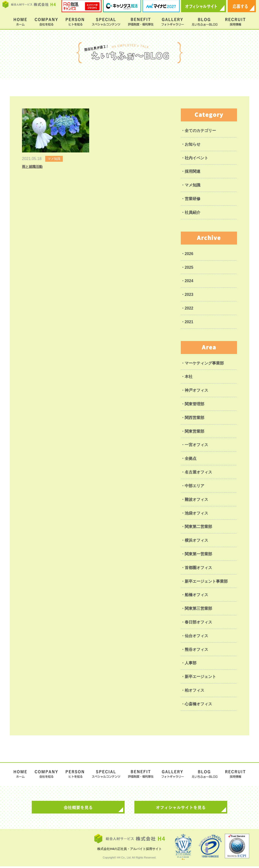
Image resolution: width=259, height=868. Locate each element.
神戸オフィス (196, 391)
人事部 (191, 665)
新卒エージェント (200, 678)
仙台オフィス (196, 637)
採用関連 (193, 172)
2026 (189, 254)
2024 (189, 281)
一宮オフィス (196, 446)
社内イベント (196, 158)
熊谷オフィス (196, 651)
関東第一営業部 (198, 555)
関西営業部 (194, 418)
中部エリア (194, 487)
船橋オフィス (196, 596)
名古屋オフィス (198, 473)
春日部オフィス (198, 624)
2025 (189, 268)
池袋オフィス (196, 514)
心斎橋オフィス (198, 706)
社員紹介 (193, 213)
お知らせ (193, 144)
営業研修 (193, 199)
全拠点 (191, 459)
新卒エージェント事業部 (206, 583)
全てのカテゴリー (200, 131)
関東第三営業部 (198, 610)
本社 (189, 377)
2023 (189, 295)
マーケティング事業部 (204, 364)
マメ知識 (193, 185)
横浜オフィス (196, 541)
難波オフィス (196, 500)
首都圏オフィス (198, 569)
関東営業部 (194, 432)
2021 (189, 322)
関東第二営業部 (198, 528)
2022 (189, 309)
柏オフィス (194, 692)
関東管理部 (194, 405)
